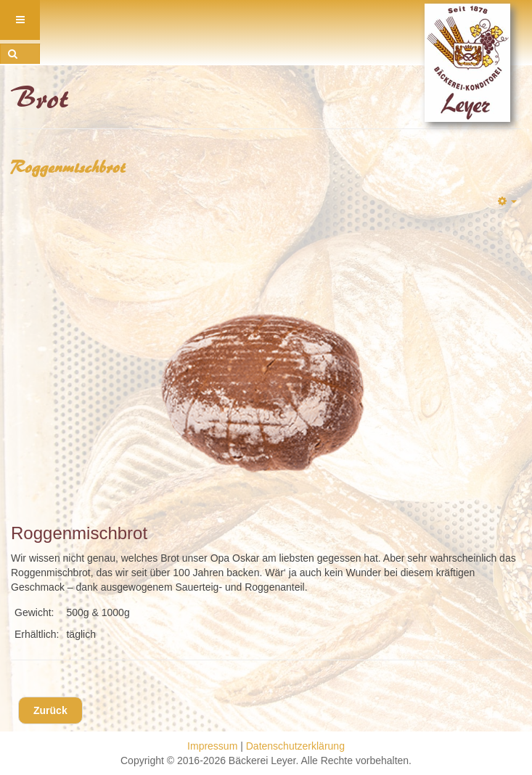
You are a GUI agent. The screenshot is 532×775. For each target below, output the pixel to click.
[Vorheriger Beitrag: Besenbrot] (50, 710)
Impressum (212, 746)
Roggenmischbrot (69, 167)
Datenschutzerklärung (295, 746)
